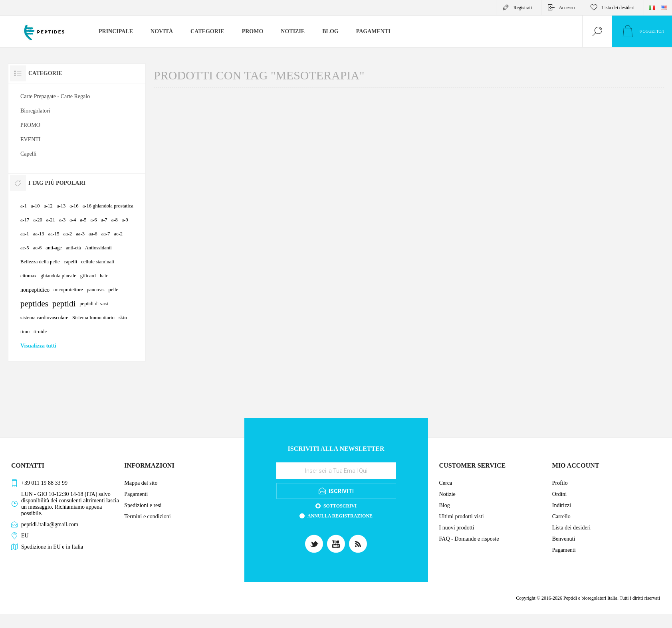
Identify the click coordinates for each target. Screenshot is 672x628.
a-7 (104, 220)
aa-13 (39, 234)
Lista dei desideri (571, 528)
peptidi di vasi (94, 304)
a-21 (51, 220)
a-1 (24, 206)
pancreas (96, 290)
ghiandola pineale (58, 276)
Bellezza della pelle (40, 262)
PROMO (30, 125)
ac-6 (38, 248)
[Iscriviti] (336, 470)
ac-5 (25, 248)
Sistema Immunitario (93, 318)
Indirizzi (562, 505)
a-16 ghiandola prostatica (108, 206)
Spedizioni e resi (143, 505)
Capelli (28, 154)
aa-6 (93, 234)
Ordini (560, 494)
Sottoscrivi (340, 506)
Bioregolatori (35, 111)
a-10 (35, 206)
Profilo (560, 483)
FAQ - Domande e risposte (469, 539)
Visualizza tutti (38, 346)
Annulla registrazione (340, 515)
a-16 (74, 206)
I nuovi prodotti (457, 528)
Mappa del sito (141, 483)
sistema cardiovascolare (44, 318)
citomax (29, 276)
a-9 (125, 220)
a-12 (48, 206)
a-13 (61, 206)
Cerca (446, 483)
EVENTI (31, 139)
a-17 (25, 220)
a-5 (83, 220)
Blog (445, 505)
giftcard (88, 276)
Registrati (523, 8)
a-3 (62, 220)
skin (123, 318)
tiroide (40, 332)
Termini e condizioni (147, 516)
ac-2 (118, 234)
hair (104, 276)
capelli (71, 262)
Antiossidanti (98, 248)
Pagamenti (136, 494)
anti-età (73, 248)
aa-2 (68, 234)
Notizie (447, 494)
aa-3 (80, 234)
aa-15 (54, 234)
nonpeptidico (35, 290)
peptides (34, 304)
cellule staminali (98, 262)
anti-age (54, 248)
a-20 (38, 220)
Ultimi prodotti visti (462, 516)
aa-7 (106, 234)
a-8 (115, 220)
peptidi (64, 304)
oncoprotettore (68, 290)
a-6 (93, 220)
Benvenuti (564, 539)
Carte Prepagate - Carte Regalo (55, 96)
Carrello (561, 516)
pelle (113, 290)
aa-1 (25, 234)
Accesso (567, 8)
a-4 (73, 220)
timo (25, 332)
